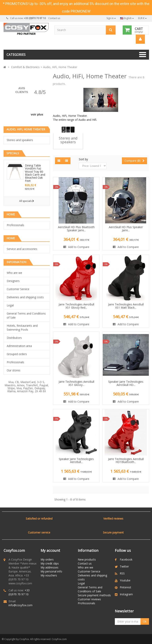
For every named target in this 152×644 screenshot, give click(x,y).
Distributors (14, 338)
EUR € (142, 18)
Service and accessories (22, 249)
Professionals (15, 225)
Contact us (54, 18)
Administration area (19, 346)
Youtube (125, 580)
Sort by (83, 159)
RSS (122, 573)
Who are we (14, 273)
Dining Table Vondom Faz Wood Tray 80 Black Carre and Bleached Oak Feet (35, 173)
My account (50, 550)
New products (87, 559)
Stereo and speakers (20, 140)
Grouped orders (17, 354)
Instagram (126, 594)
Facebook (126, 559)
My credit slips (50, 563)
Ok (145, 621)
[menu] (140, 39)
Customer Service (18, 289)
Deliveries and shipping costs (25, 297)
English (127, 18)
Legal (10, 305)
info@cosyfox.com (20, 605)
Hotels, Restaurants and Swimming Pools (22, 328)
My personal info (51, 571)
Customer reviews (89, 599)
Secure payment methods (94, 595)
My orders (47, 559)
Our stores (14, 370)
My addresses (49, 567)
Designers (13, 281)
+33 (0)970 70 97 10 (19, 592)
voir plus (37, 114)
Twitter (124, 566)
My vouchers (49, 575)
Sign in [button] (111, 18)
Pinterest (125, 587)
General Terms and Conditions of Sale (26, 315)
